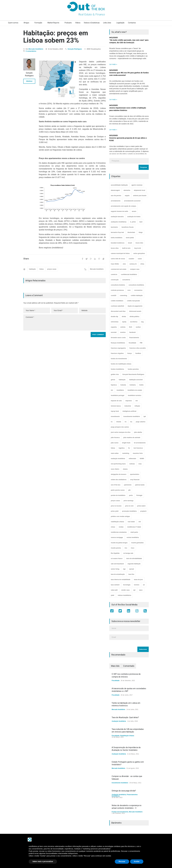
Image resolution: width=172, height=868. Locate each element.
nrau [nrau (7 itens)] (140, 464)
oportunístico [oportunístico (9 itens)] (135, 474)
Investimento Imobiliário (120, 783)
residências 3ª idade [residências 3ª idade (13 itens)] (134, 527)
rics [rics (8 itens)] (126, 548)
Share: (26, 259)
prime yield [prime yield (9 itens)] (115, 511)
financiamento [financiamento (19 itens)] (134, 338)
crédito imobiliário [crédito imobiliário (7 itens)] (117, 301)
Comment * (64, 322)
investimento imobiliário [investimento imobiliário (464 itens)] (132, 416)
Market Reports (53, 23)
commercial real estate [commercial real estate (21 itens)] (119, 269)
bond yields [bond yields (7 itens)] (130, 238)
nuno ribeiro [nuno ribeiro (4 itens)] (115, 469)
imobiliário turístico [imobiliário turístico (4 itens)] (135, 395)
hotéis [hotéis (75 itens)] (141, 385)
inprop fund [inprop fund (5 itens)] (115, 411)
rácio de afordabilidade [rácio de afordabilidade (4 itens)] (134, 559)
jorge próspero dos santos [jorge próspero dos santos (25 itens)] (120, 427)
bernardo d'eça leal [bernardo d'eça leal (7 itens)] (117, 232)
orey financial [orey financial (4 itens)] (135, 480)
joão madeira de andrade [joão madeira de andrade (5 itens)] (132, 438)
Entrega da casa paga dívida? (124, 791)
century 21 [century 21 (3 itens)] (133, 264)
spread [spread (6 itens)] (131, 569)
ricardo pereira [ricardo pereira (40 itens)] (116, 548)
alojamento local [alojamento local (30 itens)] (140, 190)
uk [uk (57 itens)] (144, 585)
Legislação (120, 23)
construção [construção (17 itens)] (115, 280)
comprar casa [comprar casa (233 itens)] (135, 269)
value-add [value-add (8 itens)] (114, 590)
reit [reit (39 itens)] (140, 522)
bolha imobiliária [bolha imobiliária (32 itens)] (117, 238)
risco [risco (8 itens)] (133, 548)
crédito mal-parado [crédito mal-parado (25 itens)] (133, 301)
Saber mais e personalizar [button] (43, 861)
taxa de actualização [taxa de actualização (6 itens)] (118, 574)
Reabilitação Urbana (127, 736)
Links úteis (107, 23)
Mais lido (115, 666)
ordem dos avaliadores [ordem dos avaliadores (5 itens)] (119, 480)
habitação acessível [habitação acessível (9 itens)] (136, 380)
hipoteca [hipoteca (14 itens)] (114, 385)
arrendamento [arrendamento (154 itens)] (116, 201)
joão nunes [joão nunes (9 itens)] (115, 443)
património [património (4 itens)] (128, 485)
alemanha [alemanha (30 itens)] (127, 190)
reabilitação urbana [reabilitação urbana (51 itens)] (117, 522)
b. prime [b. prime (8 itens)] (133, 222)
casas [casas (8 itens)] (140, 259)
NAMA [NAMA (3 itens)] (142, 459)
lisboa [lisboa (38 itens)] (113, 448)
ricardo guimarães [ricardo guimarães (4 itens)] (137, 543)
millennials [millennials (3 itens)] (132, 459)
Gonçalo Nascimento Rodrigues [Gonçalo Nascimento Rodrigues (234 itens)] (133, 374)
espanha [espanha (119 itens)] (114, 327)
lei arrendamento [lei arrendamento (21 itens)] (140, 443)
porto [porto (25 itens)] (131, 495)
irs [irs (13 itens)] (126, 422)
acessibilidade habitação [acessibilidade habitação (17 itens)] (119, 185)
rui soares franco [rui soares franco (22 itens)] (117, 559)
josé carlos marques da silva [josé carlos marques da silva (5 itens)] (121, 432)
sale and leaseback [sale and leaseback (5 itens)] (117, 564)
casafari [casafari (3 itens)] (131, 259)
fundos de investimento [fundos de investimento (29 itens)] (119, 359)
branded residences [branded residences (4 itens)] (118, 243)
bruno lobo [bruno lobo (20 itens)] (139, 243)
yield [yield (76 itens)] (112, 595)
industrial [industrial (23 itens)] (128, 406)
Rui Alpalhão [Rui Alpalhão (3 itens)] (115, 553)
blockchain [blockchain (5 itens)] (131, 232)
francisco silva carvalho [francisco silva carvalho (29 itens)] (138, 348)
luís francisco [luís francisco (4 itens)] (138, 448)
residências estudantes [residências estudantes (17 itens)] (119, 532)
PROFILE (29, 81)
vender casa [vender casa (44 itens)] (125, 590)
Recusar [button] (122, 861)
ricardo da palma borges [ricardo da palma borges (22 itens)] (119, 543)
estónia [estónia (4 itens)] (123, 327)
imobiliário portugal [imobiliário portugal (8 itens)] (118, 395)
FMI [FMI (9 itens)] (141, 343)
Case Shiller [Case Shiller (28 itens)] (115, 264)
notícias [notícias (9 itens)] (132, 464)
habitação (32, 269)
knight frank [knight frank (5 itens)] (126, 443)
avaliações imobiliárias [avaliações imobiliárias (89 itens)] (119, 222)
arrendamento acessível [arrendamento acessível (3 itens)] (132, 201)
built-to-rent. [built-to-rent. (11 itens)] (126, 248)
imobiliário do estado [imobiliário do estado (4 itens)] (135, 390)
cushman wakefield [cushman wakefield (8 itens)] (117, 306)
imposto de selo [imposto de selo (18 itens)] (116, 401)
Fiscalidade (116, 681)
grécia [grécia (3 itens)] (113, 380)
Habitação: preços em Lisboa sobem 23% (56, 37)
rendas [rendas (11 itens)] (121, 527)
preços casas (52, 269)
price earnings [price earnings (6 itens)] (129, 501)
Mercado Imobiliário (36, 49)
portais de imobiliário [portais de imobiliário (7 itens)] (118, 495)
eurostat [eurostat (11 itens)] (114, 332)
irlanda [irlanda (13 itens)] (119, 422)
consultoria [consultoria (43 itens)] (126, 280)
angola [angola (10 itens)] (127, 196)
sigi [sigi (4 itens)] (124, 569)
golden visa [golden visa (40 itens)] (115, 374)
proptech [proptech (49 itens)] (143, 511)
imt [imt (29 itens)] (137, 401)
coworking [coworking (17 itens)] (124, 296)
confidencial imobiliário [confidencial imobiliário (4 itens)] (129, 274)
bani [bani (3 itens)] (141, 222)
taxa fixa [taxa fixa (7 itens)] (131, 574)
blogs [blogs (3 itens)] (141, 232)
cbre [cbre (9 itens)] (124, 264)
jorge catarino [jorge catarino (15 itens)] (141, 422)
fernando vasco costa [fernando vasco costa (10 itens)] (118, 338)
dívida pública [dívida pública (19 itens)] (134, 317)
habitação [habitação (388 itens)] (122, 380)
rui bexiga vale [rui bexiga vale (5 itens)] (128, 553)
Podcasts (68, 23)
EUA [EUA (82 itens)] (131, 327)
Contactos (132, 23)
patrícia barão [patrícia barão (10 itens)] (140, 485)
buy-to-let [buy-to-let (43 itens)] (138, 248)
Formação (38, 23)
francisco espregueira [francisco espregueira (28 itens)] (118, 348)
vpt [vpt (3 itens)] (134, 590)
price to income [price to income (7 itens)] (116, 506)
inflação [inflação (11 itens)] (137, 406)
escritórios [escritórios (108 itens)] (134, 322)
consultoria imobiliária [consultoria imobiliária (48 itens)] (136, 285)
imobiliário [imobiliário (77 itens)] (120, 390)
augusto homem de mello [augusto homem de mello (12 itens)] (120, 211)
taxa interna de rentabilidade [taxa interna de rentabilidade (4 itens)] (121, 580)
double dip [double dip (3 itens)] (114, 317)
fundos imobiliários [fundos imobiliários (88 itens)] (117, 369)
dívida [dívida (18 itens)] (124, 317)
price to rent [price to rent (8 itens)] (129, 506)
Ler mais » (113, 64)
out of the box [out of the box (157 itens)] (116, 485)
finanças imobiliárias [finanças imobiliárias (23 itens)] (118, 343)
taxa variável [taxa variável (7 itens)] (115, 585)
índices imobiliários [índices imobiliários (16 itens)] (124, 595)
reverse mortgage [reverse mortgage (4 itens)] (117, 537)
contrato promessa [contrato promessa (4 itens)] (117, 290)
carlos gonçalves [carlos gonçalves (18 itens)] (139, 253)
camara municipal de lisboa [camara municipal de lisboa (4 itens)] (120, 253)
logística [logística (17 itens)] (122, 448)
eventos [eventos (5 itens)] (123, 332)
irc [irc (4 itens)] (112, 422)
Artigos (26, 23)
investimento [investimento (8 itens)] (115, 416)
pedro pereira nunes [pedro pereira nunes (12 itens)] (118, 490)
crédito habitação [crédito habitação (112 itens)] (137, 296)
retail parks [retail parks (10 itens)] (134, 532)
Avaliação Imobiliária (119, 721)
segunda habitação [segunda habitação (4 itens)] (134, 564)
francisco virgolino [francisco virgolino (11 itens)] (117, 353)
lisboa (42, 269)
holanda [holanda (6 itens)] (123, 385)
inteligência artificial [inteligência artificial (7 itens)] (129, 411)
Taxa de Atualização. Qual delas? (125, 717)
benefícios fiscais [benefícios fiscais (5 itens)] (128, 227)
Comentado (129, 666)
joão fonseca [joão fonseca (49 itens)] (115, 438)
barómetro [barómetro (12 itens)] (114, 227)
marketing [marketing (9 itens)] (126, 453)
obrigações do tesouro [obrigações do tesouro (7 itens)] (119, 474)
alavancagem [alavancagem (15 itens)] (115, 190)
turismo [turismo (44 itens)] (137, 585)
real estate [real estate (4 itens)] (131, 522)
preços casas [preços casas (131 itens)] (115, 501)
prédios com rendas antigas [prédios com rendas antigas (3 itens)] (120, 516)
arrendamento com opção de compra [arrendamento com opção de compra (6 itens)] (123, 206)
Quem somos (13, 23)
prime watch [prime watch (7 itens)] (141, 506)
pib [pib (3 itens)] (129, 490)
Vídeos (78, 23)
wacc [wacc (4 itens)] (141, 590)
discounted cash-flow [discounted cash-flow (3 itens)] (118, 311)
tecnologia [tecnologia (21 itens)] (127, 585)
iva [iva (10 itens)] (131, 422)
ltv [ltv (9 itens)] (129, 448)
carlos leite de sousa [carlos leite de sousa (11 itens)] (118, 259)
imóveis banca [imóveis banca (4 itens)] (116, 406)
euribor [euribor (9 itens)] (138, 327)
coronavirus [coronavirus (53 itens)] (138, 290)
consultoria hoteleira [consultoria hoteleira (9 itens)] (118, 285)
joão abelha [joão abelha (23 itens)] (138, 432)
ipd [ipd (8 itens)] (145, 416)
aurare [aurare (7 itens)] (134, 211)
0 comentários (31, 51)
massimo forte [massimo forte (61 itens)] (138, 453)
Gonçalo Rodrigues (75, 49)
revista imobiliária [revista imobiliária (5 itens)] (133, 537)
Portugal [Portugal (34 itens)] (139, 495)
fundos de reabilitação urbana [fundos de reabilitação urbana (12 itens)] (121, 364)
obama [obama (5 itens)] (125, 469)
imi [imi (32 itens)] (112, 390)
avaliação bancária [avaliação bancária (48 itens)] (117, 217)
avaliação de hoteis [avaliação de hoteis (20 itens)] (134, 217)
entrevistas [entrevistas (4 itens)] (115, 322)
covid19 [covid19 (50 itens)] (114, 296)
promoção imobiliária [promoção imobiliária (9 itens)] (129, 511)
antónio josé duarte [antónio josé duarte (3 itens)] (140, 196)
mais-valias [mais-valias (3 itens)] (115, 453)
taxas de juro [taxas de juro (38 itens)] (138, 580)
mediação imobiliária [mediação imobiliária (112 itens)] (118, 459)
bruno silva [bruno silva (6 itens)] (115, 248)
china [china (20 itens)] (142, 264)
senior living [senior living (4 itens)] (115, 569)
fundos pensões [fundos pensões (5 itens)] (133, 369)
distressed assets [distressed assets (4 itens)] (135, 311)
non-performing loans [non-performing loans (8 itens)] (118, 464)
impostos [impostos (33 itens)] (129, 401)
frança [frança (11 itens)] (129, 353)
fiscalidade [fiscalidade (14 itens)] (132, 343)
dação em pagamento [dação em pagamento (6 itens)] (135, 306)
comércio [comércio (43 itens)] (114, 274)
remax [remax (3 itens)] (113, 527)
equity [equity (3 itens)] (124, 322)
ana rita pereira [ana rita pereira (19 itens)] (116, 196)
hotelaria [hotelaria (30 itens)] (133, 385)
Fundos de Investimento (120, 812)
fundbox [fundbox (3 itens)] (138, 353)
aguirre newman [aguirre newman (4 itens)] (137, 185)
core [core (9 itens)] (129, 290)
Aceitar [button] (137, 861)
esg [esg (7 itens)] (142, 322)
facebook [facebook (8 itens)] (133, 332)
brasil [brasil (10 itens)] (130, 243)
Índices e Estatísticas (92, 23)
